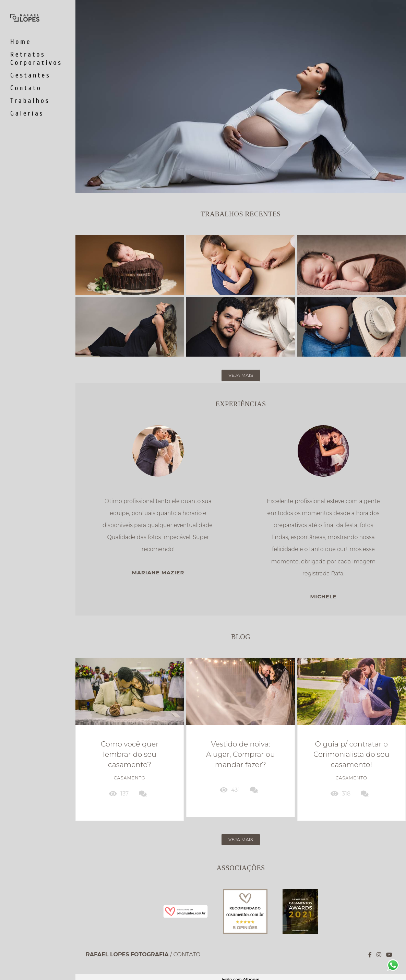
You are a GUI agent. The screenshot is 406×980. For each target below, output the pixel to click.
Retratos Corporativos (36, 58)
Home (21, 42)
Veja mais (241, 375)
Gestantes (31, 75)
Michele (324, 597)
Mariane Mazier (158, 573)
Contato (26, 88)
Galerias (27, 113)
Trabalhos (30, 101)
